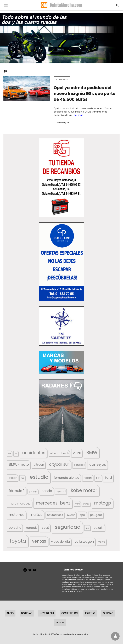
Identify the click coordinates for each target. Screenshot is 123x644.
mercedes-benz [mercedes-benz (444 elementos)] (53, 503)
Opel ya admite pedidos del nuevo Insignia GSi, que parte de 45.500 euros (84, 94)
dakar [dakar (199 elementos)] (12, 478)
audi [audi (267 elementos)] (77, 453)
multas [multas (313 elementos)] (36, 515)
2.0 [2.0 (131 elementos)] (16, 453)
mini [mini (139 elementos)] (77, 504)
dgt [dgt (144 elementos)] (23, 478)
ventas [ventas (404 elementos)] (39, 541)
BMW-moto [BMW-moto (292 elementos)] (19, 464)
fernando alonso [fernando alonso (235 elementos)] (66, 478)
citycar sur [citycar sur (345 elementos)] (59, 464)
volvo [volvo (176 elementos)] (102, 542)
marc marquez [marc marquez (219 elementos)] (20, 503)
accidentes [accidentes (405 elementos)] (34, 453)
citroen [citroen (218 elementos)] (39, 465)
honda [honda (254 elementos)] (47, 491)
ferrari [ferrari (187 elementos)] (88, 478)
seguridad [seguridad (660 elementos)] (68, 527)
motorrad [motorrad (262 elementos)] (17, 515)
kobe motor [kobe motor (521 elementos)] (84, 490)
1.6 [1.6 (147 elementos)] (10, 453)
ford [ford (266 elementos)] (108, 478)
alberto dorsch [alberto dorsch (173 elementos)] (59, 453)
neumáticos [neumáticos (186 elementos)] (55, 515)
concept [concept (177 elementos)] (79, 465)
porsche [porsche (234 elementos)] (15, 528)
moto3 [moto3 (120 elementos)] (86, 504)
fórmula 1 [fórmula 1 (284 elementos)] (16, 491)
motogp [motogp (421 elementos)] (103, 503)
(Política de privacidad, (101, 575)
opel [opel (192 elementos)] (83, 515)
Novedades (62, 80)
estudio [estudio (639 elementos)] (39, 477)
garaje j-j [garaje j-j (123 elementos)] (33, 491)
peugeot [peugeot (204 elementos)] (96, 515)
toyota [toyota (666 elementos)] (18, 541)
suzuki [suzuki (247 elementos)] (99, 528)
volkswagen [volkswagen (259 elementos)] (84, 542)
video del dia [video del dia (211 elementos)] (61, 542)
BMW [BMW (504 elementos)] (92, 453)
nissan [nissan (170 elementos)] (71, 515)
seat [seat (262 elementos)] (45, 528)
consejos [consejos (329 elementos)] (98, 464)
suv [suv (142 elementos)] (87, 528)
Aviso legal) (67, 578)
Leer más (78, 115)
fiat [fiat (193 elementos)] (98, 478)
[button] (62, 178)
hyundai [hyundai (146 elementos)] (61, 491)
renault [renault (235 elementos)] (31, 528)
